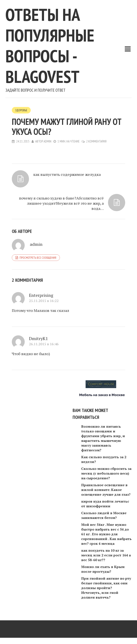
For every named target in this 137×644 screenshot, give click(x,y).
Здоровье (21, 110)
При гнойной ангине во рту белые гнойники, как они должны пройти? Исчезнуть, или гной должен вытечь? (106, 588)
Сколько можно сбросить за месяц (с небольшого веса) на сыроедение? (106, 473)
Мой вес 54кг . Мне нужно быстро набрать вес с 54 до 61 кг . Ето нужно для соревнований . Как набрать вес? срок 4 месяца (106, 534)
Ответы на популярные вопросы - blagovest (50, 46)
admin (47, 141)
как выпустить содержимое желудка (67, 174)
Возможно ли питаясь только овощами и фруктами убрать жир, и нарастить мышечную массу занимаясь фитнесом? (103, 438)
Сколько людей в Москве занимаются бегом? (104, 515)
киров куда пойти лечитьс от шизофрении (105, 504)
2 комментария (96, 141)
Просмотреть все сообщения (38, 258)
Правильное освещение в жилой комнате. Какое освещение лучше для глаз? (106, 490)
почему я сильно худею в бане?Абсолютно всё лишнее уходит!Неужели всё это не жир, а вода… (61, 203)
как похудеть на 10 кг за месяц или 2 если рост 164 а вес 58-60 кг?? (106, 555)
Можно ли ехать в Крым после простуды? (103, 569)
